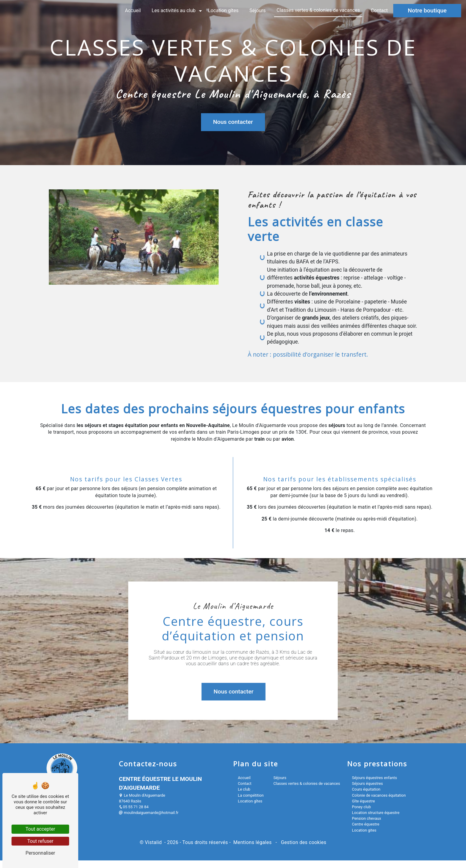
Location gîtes (223, 10)
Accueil (133, 10)
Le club (244, 789)
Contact (379, 10)
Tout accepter (40, 829)
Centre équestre (366, 824)
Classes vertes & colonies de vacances (318, 10)
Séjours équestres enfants (375, 778)
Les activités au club (174, 10)
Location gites (364, 830)
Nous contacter (233, 122)
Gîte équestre (364, 801)
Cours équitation (366, 789)
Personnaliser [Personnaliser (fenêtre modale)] (40, 853)
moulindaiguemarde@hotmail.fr (149, 813)
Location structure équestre (376, 813)
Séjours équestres (367, 783)
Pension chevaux (367, 818)
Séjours (258, 10)
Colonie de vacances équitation (379, 795)
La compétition (251, 795)
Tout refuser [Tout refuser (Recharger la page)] (40, 841)
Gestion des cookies (303, 842)
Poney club (361, 807)
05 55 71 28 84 (134, 807)
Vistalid (154, 842)
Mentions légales (252, 842)
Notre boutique (427, 10)
